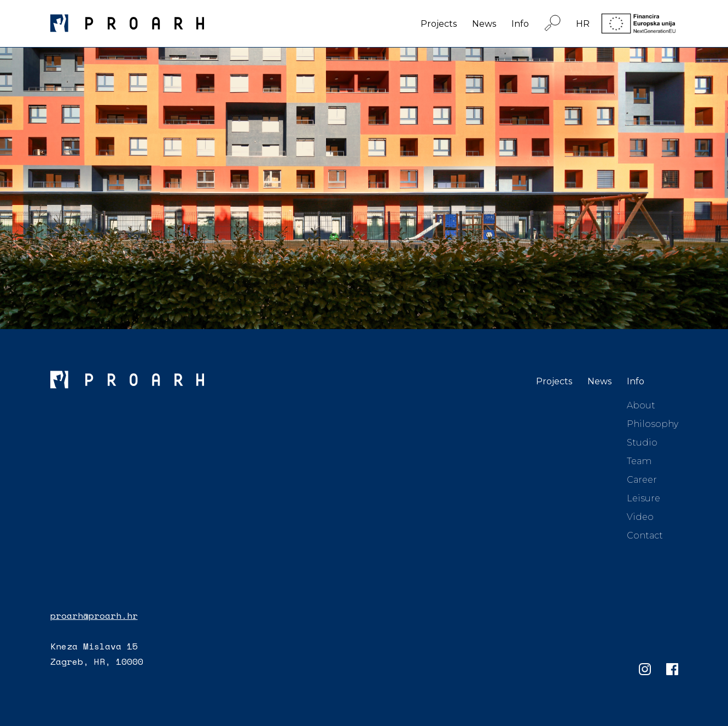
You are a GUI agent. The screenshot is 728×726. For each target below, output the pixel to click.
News (484, 24)
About (641, 405)
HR (583, 24)
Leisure (643, 498)
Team (639, 461)
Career (642, 480)
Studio (642, 443)
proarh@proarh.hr (94, 616)
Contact (645, 535)
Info (520, 24)
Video (640, 517)
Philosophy (653, 424)
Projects (439, 24)
